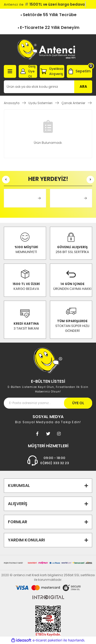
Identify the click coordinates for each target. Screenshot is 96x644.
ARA (83, 86)
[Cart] (79, 71)
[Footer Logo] (48, 360)
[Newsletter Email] (48, 403)
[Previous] (6, 180)
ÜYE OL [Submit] (78, 403)
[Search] (48, 87)
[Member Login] (28, 71)
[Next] (90, 180)
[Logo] (48, 50)
